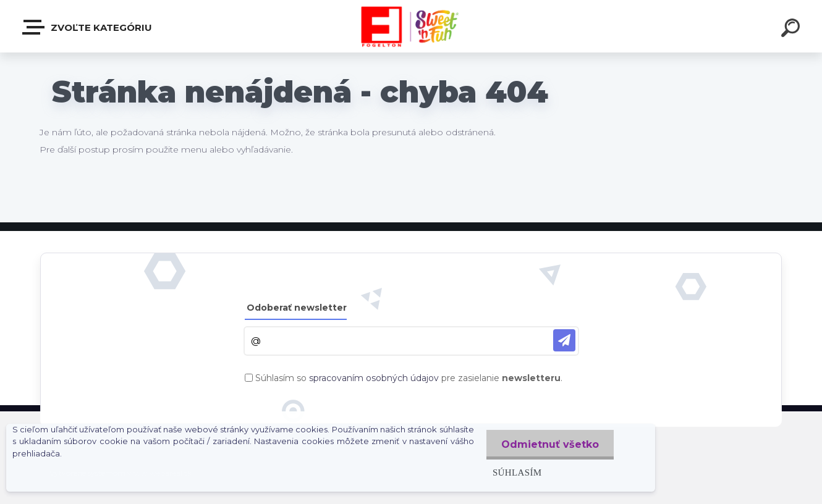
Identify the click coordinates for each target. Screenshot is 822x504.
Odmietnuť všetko (549, 444)
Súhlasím (516, 472)
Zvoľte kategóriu (88, 27)
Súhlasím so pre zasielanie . (409, 378)
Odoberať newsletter (297, 308)
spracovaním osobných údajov (374, 378)
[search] (792, 30)
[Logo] (411, 26)
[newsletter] (564, 340)
